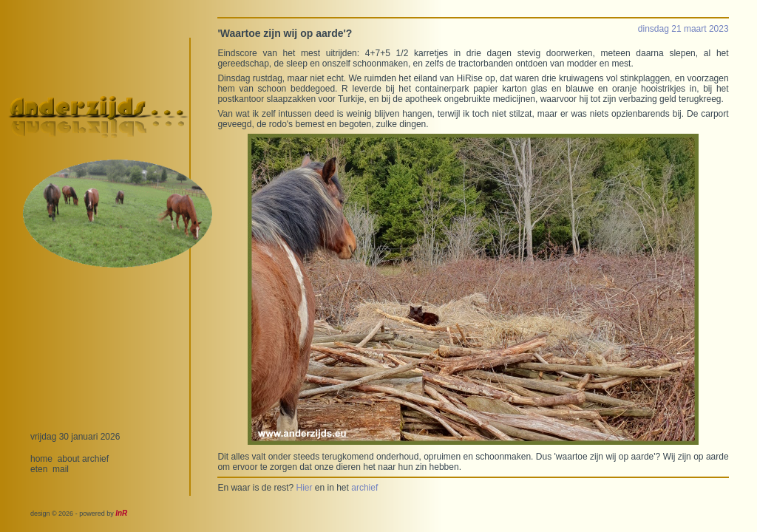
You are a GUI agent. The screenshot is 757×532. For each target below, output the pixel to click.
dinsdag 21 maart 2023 (683, 29)
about (69, 459)
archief (95, 459)
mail (61, 469)
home (41, 459)
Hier (304, 488)
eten (39, 469)
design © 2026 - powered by (79, 514)
